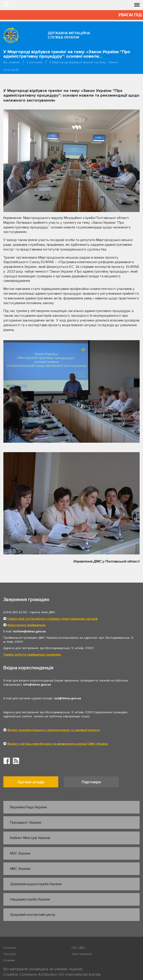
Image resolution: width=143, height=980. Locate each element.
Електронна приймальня (26, 625)
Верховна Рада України (28, 807)
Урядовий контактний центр (33, 915)
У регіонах (35, 62)
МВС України (20, 869)
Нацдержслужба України (30, 899)
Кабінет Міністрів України (30, 838)
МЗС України (20, 853)
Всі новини (11, 62)
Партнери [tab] (91, 782)
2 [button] (76, 793)
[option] (34, 783)
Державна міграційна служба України (69, 35)
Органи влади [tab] (31, 782)
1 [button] (70, 793)
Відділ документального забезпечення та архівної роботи (54, 730)
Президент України (26, 823)
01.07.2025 (11, 70)
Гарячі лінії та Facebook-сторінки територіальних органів (53, 619)
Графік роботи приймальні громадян (32, 655)
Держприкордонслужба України (36, 884)
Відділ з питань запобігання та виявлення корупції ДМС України (58, 744)
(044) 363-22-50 (15, 612)
